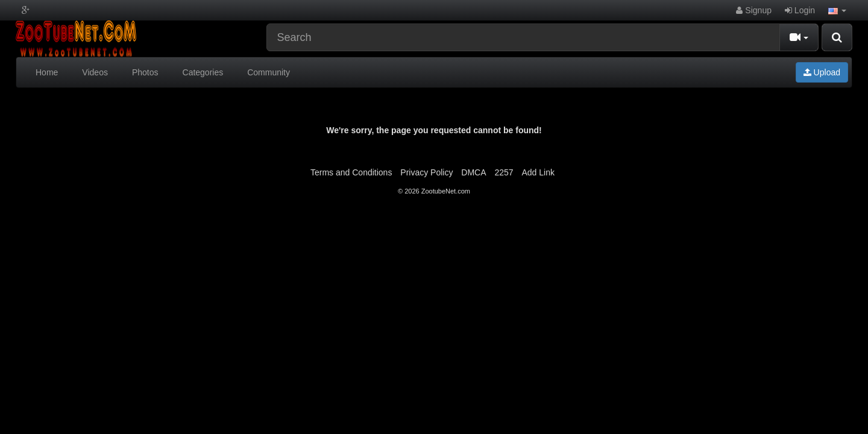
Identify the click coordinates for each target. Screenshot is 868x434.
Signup (753, 10)
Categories (203, 72)
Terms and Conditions (351, 172)
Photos (145, 72)
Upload (822, 72)
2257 (504, 172)
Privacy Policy (426, 172)
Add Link (538, 172)
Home (47, 72)
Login (800, 10)
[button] (837, 10)
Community (269, 72)
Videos (95, 72)
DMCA (473, 172)
